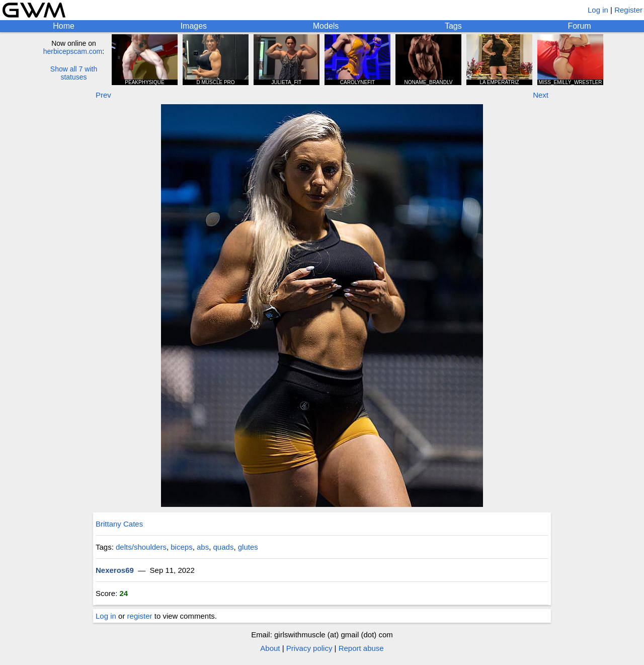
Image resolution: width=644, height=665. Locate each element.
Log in (598, 10)
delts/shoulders (141, 547)
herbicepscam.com (73, 51)
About (270, 648)
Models (326, 26)
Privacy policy (309, 648)
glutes (248, 547)
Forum (579, 26)
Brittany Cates (119, 524)
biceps (181, 547)
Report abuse (361, 648)
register (140, 616)
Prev (103, 95)
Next (541, 95)
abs (203, 547)
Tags (453, 26)
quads (224, 547)
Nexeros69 (115, 570)
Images (194, 26)
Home (64, 26)
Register (628, 10)
